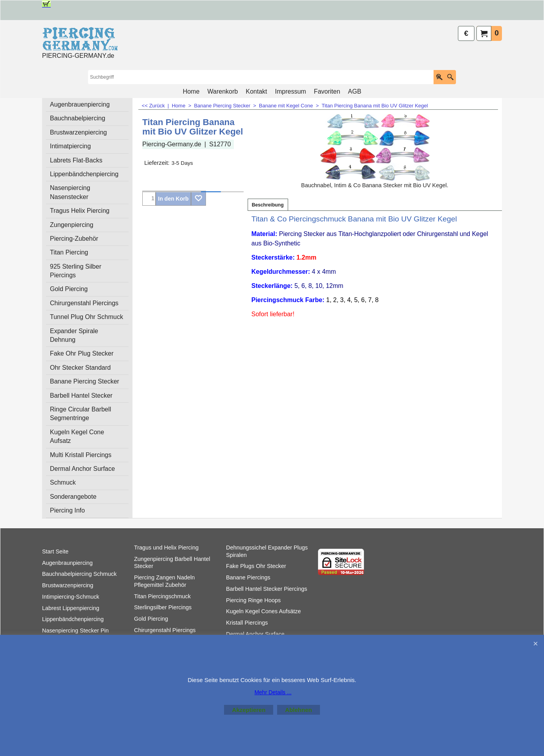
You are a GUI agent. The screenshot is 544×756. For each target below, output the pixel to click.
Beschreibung (268, 205)
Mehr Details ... (273, 692)
